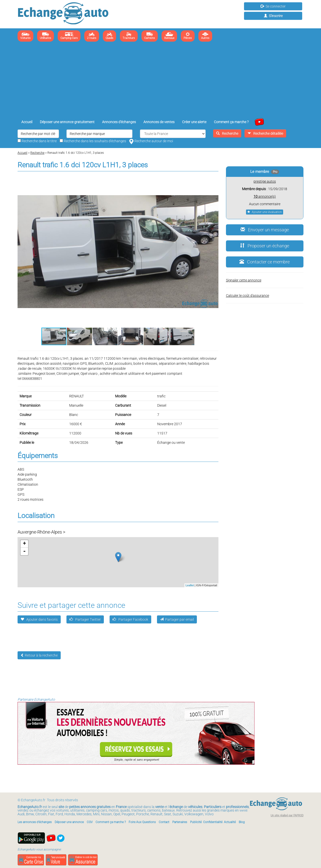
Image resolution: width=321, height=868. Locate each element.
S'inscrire (273, 16)
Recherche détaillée (265, 133)
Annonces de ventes (159, 122)
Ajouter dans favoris (39, 619)
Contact (164, 822)
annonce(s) (265, 196)
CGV (90, 822)
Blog (242, 822)
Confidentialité (213, 822)
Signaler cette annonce (244, 280)
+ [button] (24, 544)
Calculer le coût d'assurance (248, 296)
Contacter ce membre (265, 262)
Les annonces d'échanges (35, 822)
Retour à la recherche (39, 655)
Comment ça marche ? (231, 122)
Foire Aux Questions (142, 822)
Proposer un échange (265, 246)
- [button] (24, 551)
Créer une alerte (194, 122)
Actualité (230, 822)
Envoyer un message (265, 230)
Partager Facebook (130, 619)
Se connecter (273, 6)
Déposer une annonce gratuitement (67, 122)
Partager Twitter (85, 619)
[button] (214, 181)
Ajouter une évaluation (265, 212)
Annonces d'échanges (119, 122)
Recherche (227, 133)
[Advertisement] (160, 81)
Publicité (196, 822)
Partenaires (180, 822)
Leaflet (190, 585)
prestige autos (265, 181)
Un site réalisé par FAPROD (287, 815)
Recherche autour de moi (151, 141)
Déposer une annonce (69, 822)
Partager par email (177, 619)
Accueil (27, 122)
